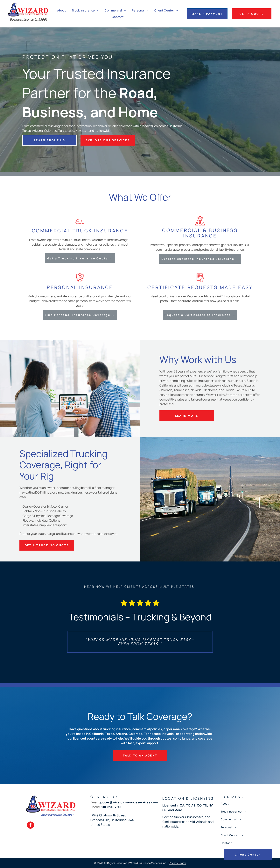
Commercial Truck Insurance (80, 231)
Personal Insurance (80, 287)
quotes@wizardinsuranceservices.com (128, 802)
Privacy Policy (177, 863)
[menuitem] (62, 11)
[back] (77, 642)
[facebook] (30, 826)
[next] (203, 642)
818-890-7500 (112, 807)
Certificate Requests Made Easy (200, 287)
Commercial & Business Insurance (200, 233)
